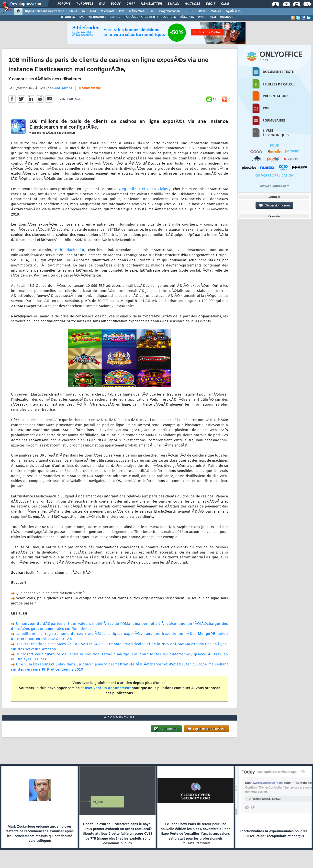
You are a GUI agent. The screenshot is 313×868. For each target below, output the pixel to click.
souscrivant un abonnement (106, 688)
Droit (211, 4)
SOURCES (169, 17)
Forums (64, 4)
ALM (93, 11)
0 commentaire (90, 88)
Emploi (173, 4)
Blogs (116, 4)
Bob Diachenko (70, 250)
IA (83, 11)
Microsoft (107, 11)
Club (225, 4)
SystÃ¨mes (233, 11)
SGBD (189, 11)
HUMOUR (227, 17)
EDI (152, 11)
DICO (212, 17)
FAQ (102, 4)
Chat (131, 4)
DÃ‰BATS (187, 17)
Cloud (73, 11)
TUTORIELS (67, 17)
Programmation (169, 11)
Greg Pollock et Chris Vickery (144, 189)
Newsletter (151, 4)
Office (202, 11)
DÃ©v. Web (137, 11)
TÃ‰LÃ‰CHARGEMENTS (141, 17)
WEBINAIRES (97, 17)
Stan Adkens (62, 88)
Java (121, 11)
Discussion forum (274, 205)
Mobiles (216, 11)
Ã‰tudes (192, 4)
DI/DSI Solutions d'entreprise (45, 11)
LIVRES (115, 17)
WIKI (201, 17)
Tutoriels (85, 4)
